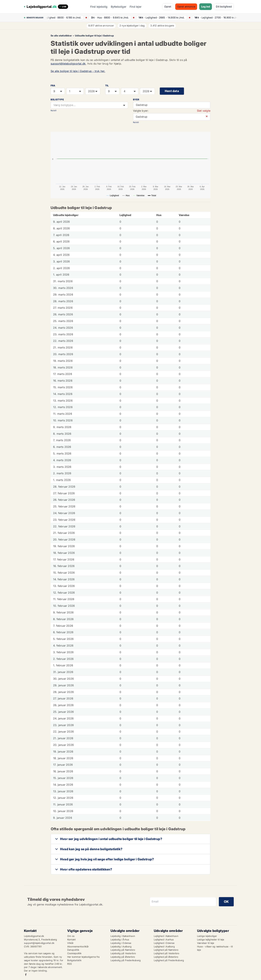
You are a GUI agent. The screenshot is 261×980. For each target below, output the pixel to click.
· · (65, 18)
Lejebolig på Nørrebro (123, 950)
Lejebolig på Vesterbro (123, 953)
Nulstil (54, 110)
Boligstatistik (74, 960)
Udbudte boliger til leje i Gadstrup (94, 36)
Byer (136, 100)
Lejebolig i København (123, 936)
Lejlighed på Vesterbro (166, 953)
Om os (71, 936)
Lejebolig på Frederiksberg (126, 960)
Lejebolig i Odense (121, 943)
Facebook (26, 975)
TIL (107, 86)
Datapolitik (73, 950)
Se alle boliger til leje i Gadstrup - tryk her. (78, 71)
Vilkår (70, 943)
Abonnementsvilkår (78, 946)
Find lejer (136, 7)
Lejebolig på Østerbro (123, 957)
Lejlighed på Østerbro (166, 957)
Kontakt (71, 939)
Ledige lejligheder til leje (211, 939)
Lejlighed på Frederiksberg (169, 960)
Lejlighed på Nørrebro (166, 950)
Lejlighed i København (166, 936)
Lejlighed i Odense (164, 943)
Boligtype (57, 100)
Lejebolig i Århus (120, 939)
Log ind (206, 7)
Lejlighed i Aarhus (164, 939)
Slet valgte (204, 111)
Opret (168, 7)
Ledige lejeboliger (207, 936)
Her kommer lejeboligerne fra (83, 957)
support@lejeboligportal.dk (68, 64)
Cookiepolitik (74, 953)
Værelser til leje (206, 943)
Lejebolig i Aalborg (121, 946)
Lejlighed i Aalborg (164, 946)
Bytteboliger (119, 7)
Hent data (172, 91)
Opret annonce (186, 7)
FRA (53, 86)
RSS (70, 964)
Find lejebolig (99, 7)
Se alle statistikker (61, 36)
